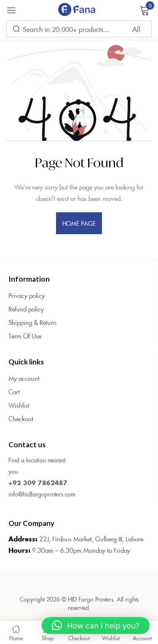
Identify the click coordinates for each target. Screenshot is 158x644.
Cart (14, 392)
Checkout (21, 418)
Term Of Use (25, 336)
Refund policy (26, 309)
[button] (96, 626)
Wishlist (19, 405)
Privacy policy (27, 295)
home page (79, 223)
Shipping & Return (32, 322)
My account (24, 378)
